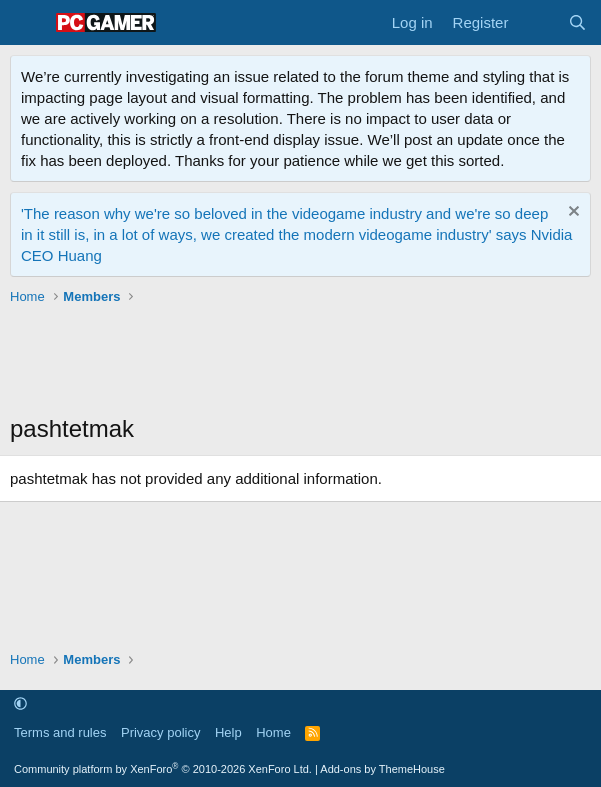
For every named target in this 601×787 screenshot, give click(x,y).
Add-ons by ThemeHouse (382, 769)
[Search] (577, 22)
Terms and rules (60, 732)
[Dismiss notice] (571, 213)
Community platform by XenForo (163, 769)
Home (273, 732)
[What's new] (537, 22)
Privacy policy (160, 732)
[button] (20, 704)
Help (228, 732)
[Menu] (27, 23)
